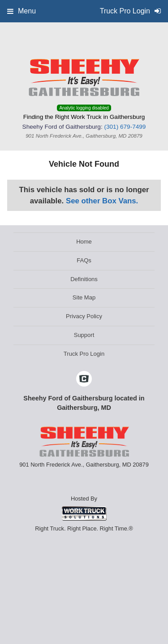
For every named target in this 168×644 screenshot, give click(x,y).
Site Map (84, 297)
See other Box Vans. (102, 201)
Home (84, 242)
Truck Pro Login (84, 354)
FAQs (84, 260)
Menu (22, 11)
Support (84, 335)
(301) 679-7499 (125, 127)
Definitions (84, 279)
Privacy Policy (84, 316)
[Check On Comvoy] (84, 379)
